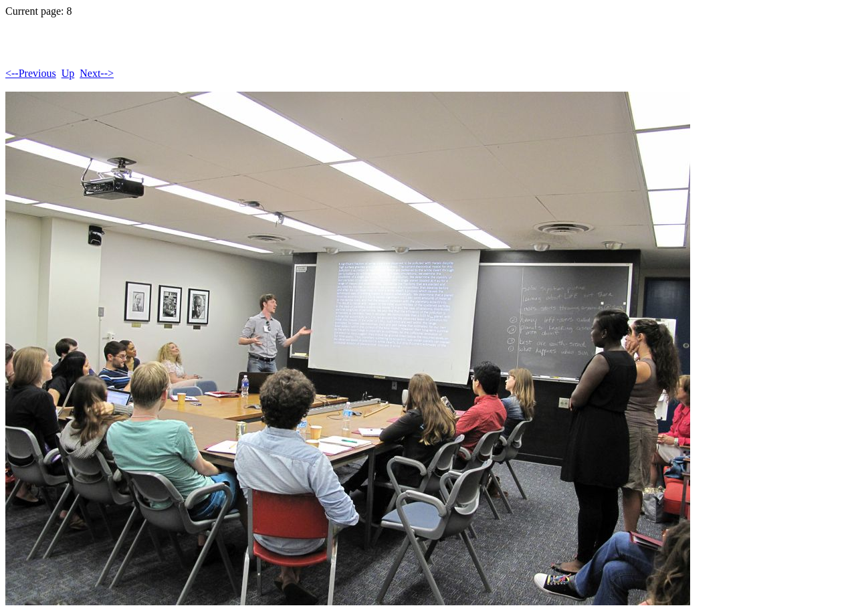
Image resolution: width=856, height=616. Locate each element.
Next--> (97, 73)
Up (68, 73)
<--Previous (31, 73)
